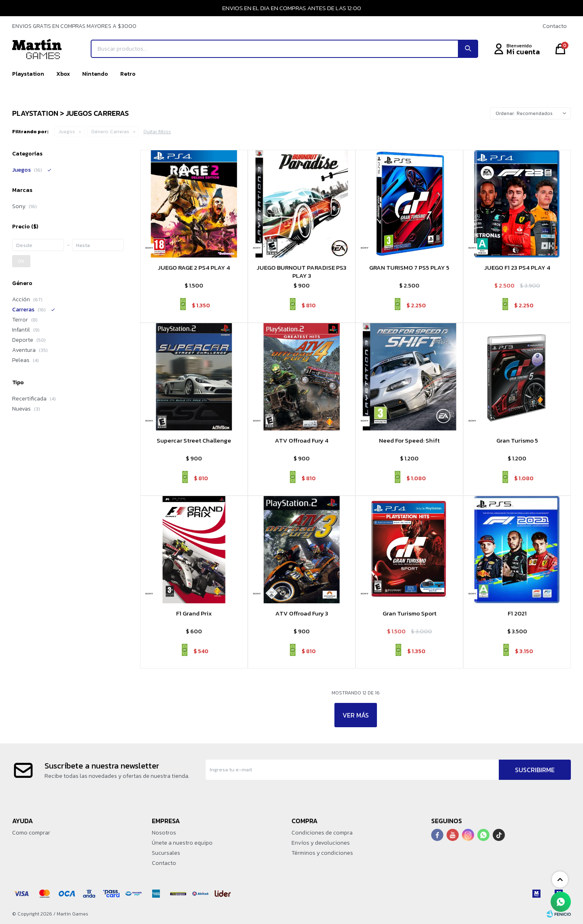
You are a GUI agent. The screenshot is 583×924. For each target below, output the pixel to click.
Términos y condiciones (322, 853)
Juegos (67, 132)
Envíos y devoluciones (321, 843)
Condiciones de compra (322, 833)
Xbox (63, 74)
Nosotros (164, 833)
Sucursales (166, 853)
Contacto (555, 26)
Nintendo (95, 74)
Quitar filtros (157, 132)
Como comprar (31, 833)
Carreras (110, 132)
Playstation (28, 74)
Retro (128, 74)
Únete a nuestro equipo (182, 843)
